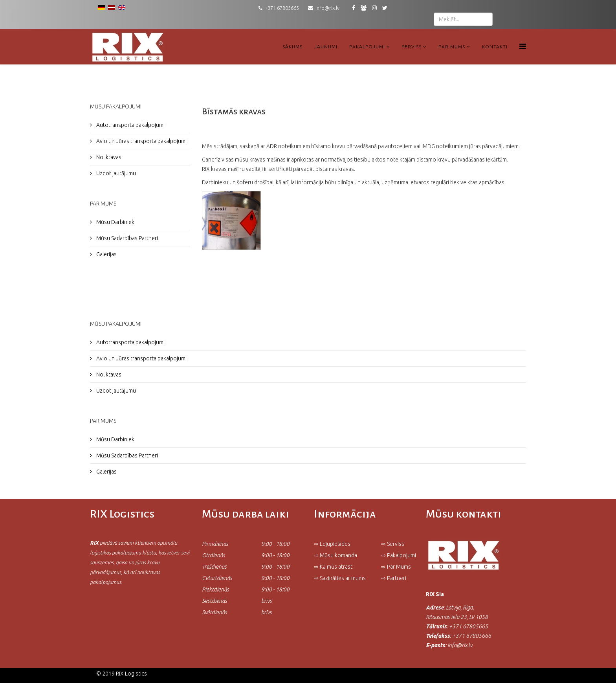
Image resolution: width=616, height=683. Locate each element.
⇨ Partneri (394, 578)
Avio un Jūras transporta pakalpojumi (141, 141)
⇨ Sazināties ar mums (340, 578)
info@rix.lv (327, 8)
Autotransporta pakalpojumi (130, 125)
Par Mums (452, 47)
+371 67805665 (282, 8)
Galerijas (106, 254)
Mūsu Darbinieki (115, 222)
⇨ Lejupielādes (332, 544)
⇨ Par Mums (396, 567)
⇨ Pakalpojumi (399, 555)
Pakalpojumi (367, 47)
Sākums (292, 47)
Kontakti (495, 47)
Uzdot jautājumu (115, 173)
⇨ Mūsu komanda (335, 555)
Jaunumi (326, 47)
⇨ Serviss (393, 544)
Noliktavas (108, 157)
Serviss (412, 47)
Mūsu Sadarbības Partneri (126, 238)
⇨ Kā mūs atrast (333, 567)
